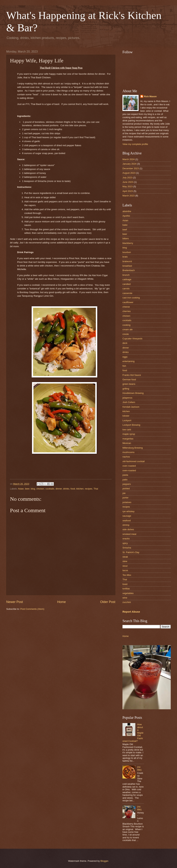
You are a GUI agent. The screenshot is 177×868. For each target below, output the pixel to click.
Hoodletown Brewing (133, 393)
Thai (96, 489)
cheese (126, 307)
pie (124, 493)
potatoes (127, 502)
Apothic (126, 216)
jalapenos (127, 398)
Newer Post (15, 602)
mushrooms (128, 452)
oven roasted (129, 466)
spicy (125, 543)
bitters (126, 238)
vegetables (128, 593)
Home (62, 602)
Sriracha (127, 548)
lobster (126, 416)
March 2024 (129, 159)
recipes (89, 489)
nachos (126, 457)
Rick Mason (150, 96)
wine (125, 598)
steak (125, 557)
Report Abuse (131, 612)
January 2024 (129, 164)
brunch (126, 275)
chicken (40, 489)
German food (129, 379)
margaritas (128, 439)
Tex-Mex (127, 575)
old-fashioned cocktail (134, 461)
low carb (127, 430)
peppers (127, 484)
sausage (127, 516)
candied (126, 284)
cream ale (128, 329)
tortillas (126, 589)
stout (125, 566)
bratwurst (127, 261)
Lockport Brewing (131, 425)
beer (27, 489)
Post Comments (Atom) (32, 609)
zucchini (127, 602)
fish (124, 366)
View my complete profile (135, 144)
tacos (125, 570)
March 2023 (129, 196)
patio (125, 480)
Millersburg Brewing (133, 448)
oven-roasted (129, 470)
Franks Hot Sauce (132, 375)
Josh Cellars (129, 402)
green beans (129, 384)
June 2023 (128, 182)
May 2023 (128, 186)
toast (125, 584)
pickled (126, 489)
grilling (126, 389)
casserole (127, 293)
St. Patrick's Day (131, 552)
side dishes (128, 529)
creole (126, 334)
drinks (66, 489)
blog (33, 489)
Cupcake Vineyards (132, 339)
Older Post (108, 602)
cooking (126, 325)
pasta (125, 475)
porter (126, 498)
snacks (126, 539)
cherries (127, 311)
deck (125, 343)
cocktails (50, 489)
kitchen (80, 489)
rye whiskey (128, 511)
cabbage (127, 279)
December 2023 (131, 168)
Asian (21, 489)
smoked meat (129, 534)
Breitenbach (129, 270)
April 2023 (128, 191)
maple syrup (129, 434)
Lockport (127, 420)
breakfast (127, 266)
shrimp (126, 525)
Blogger (104, 861)
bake (125, 225)
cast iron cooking (131, 298)
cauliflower (128, 302)
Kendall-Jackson (131, 407)
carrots (126, 289)
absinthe (127, 211)
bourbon (127, 252)
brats (125, 257)
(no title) (139, 768)
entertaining (128, 361)
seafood (127, 520)
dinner (59, 489)
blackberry (128, 243)
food (73, 489)
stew (125, 561)
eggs (125, 357)
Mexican (127, 443)
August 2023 (129, 173)
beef (125, 230)
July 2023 (127, 178)
